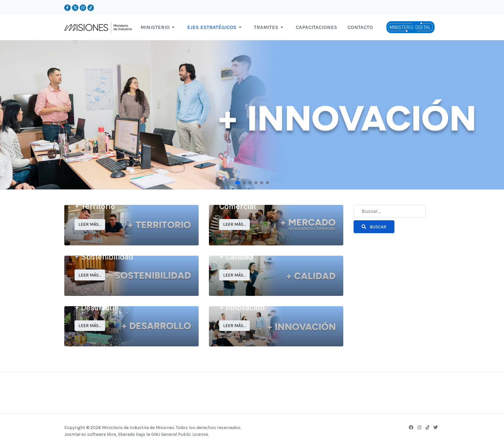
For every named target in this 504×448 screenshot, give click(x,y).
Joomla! (72, 434)
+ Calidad (236, 257)
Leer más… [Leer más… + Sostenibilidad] (90, 275)
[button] (159, 27)
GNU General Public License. (180, 434)
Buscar (374, 227)
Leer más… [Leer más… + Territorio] (90, 224)
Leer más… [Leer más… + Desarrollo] (90, 326)
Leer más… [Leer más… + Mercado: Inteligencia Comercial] (235, 224)
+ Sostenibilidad (104, 257)
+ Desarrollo (97, 307)
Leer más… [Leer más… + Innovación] (235, 326)
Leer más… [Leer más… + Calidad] (235, 275)
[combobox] (390, 211)
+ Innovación (242, 307)
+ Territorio (95, 206)
